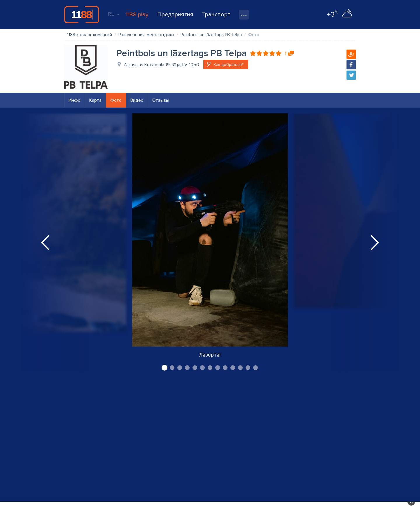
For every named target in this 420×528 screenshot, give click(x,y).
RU (114, 14)
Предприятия (175, 15)
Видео (137, 100)
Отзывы (161, 100)
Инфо (75, 100)
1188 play (137, 15)
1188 (82, 15)
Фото (116, 100)
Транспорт (216, 15)
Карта (95, 100)
